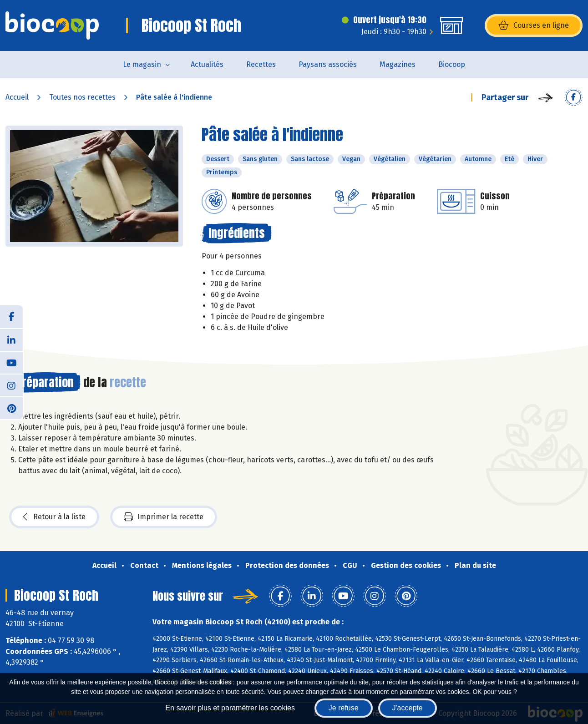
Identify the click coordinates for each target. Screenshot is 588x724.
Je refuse (344, 708)
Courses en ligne (534, 25)
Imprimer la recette (164, 517)
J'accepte (408, 708)
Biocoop (452, 64)
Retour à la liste (54, 517)
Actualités (207, 64)
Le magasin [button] (142, 64)
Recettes (261, 64)
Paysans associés (328, 64)
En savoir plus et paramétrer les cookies (230, 708)
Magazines (398, 64)
